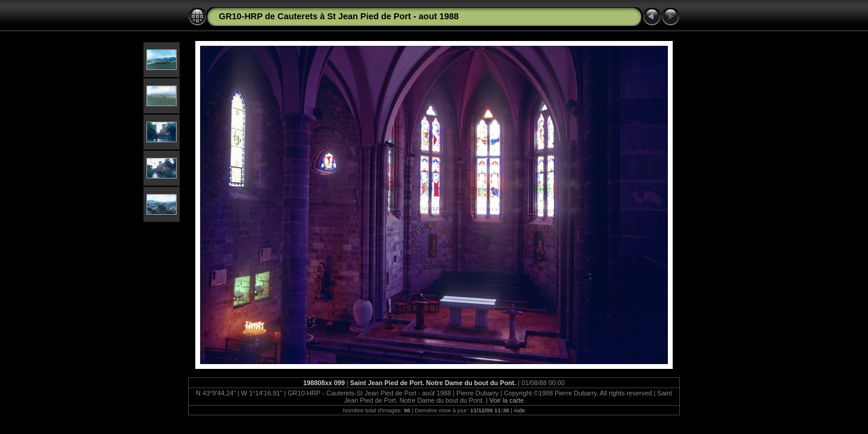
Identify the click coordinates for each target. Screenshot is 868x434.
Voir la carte (507, 400)
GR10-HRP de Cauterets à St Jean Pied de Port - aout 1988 (339, 16)
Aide (519, 410)
